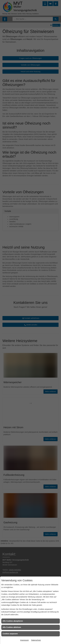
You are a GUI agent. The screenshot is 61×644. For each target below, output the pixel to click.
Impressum (24, 640)
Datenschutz (36, 640)
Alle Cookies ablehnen (12, 627)
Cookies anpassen (10, 634)
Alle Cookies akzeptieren (13, 621)
